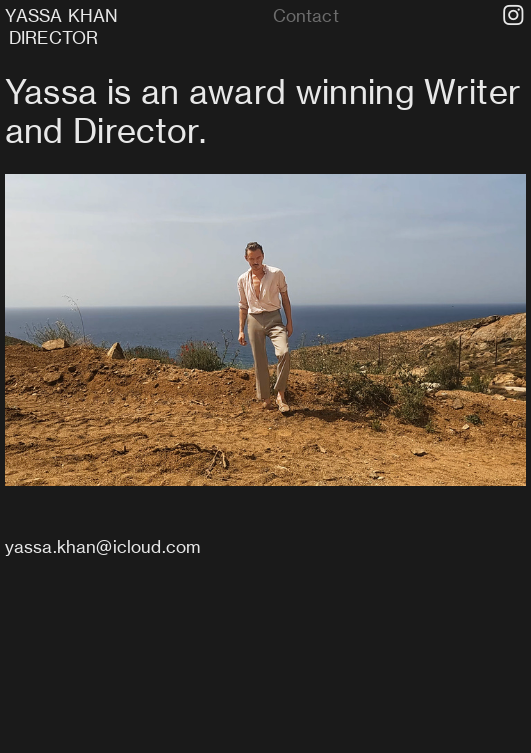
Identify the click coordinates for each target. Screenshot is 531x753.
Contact (306, 15)
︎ (513, 16)
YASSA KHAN (64, 15)
